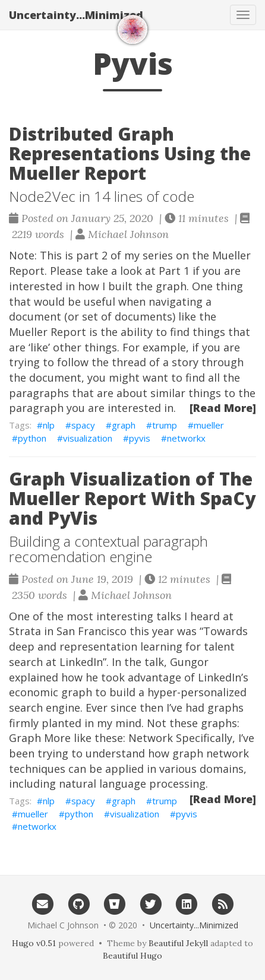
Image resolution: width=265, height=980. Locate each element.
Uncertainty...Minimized (76, 15)
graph (124, 425)
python (32, 438)
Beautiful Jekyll (178, 943)
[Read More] (223, 408)
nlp (49, 425)
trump (165, 425)
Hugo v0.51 (34, 943)
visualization (88, 438)
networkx (186, 438)
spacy (83, 425)
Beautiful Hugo (132, 956)
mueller (209, 425)
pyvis (140, 438)
